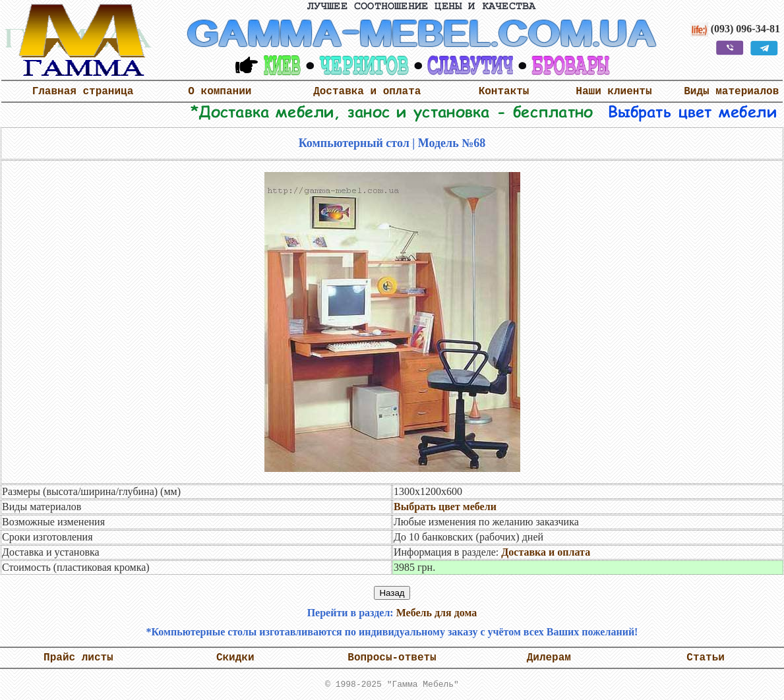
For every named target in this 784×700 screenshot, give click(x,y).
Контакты (504, 92)
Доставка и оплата (367, 92)
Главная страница (83, 92)
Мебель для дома (437, 613)
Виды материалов (731, 92)
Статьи (706, 658)
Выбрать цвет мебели (445, 507)
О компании (220, 92)
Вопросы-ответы (392, 658)
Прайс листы (78, 658)
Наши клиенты (614, 92)
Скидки (235, 658)
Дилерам (549, 658)
